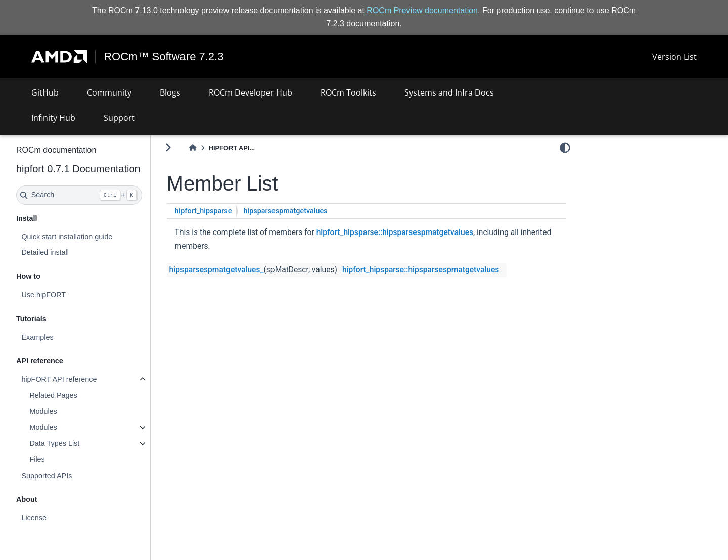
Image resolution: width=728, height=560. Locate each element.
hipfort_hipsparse (203, 211)
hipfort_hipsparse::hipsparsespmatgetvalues (395, 232)
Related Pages (53, 395)
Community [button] (109, 92)
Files (37, 459)
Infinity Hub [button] (53, 118)
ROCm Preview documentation (422, 10)
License (34, 518)
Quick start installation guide (67, 237)
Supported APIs (47, 476)
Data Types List (54, 443)
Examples (37, 337)
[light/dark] (565, 147)
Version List (674, 57)
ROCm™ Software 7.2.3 (164, 57)
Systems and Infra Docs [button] (449, 92)
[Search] (79, 195)
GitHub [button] (45, 92)
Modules (43, 411)
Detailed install (45, 252)
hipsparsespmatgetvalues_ (217, 270)
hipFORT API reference (59, 379)
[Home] (193, 148)
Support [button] (119, 118)
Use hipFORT (43, 295)
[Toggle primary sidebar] (168, 147)
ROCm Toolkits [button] (348, 92)
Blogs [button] (170, 92)
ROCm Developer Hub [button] (251, 92)
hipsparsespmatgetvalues (285, 211)
